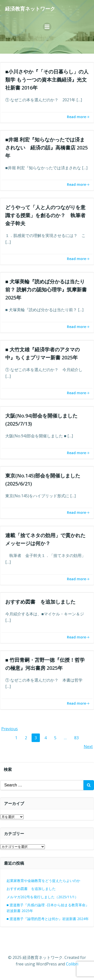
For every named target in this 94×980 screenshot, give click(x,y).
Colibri (72, 964)
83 (78, 738)
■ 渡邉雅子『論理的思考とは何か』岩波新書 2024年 (48, 919)
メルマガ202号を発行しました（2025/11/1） (42, 897)
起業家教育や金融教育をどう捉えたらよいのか (43, 881)
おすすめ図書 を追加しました (31, 889)
